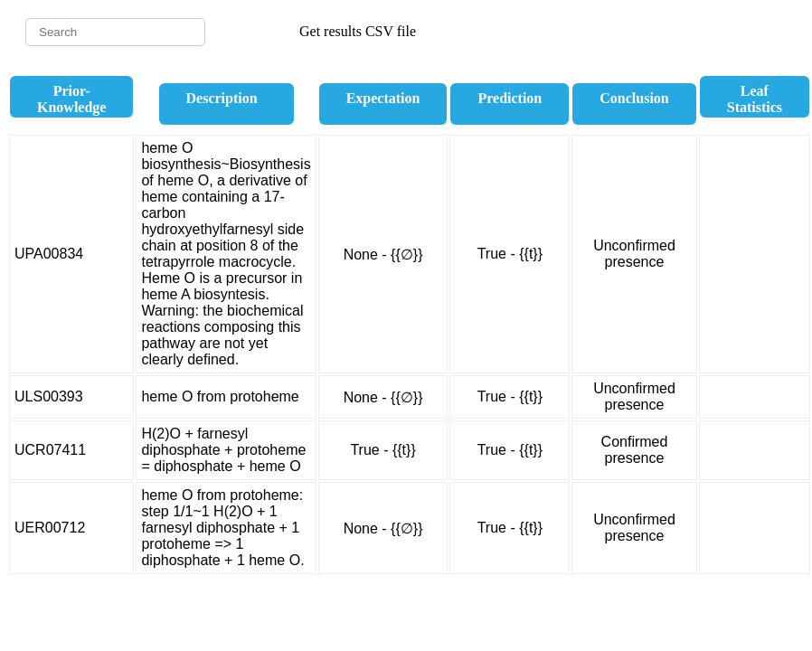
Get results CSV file (358, 31)
